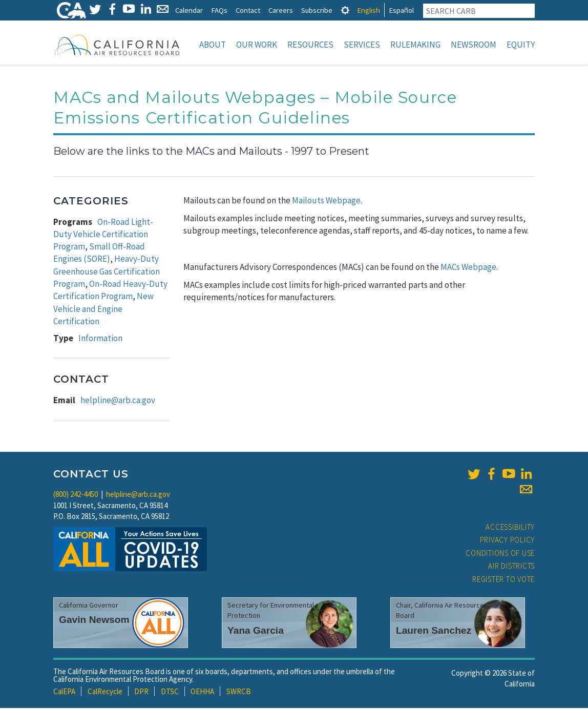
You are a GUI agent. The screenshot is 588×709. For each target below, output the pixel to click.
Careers (281, 10)
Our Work (257, 45)
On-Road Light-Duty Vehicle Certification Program (103, 235)
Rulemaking (415, 45)
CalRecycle (105, 692)
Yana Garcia (256, 631)
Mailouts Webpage (326, 201)
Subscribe (317, 10)
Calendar (189, 10)
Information (100, 339)
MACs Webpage (468, 268)
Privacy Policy (508, 541)
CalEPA (64, 692)
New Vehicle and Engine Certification (103, 310)
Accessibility (510, 528)
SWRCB (239, 692)
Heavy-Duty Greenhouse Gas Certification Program (107, 272)
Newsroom (474, 45)
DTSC (170, 692)
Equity (521, 45)
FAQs (219, 10)
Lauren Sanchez (434, 631)
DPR (141, 692)
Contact (248, 10)
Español (401, 10)
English (369, 10)
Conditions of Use (500, 554)
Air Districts (511, 567)
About (213, 45)
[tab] (345, 10)
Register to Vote (503, 580)
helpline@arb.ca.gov (118, 401)
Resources (310, 45)
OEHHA (202, 692)
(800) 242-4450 (76, 495)
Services (362, 45)
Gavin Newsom (94, 621)
